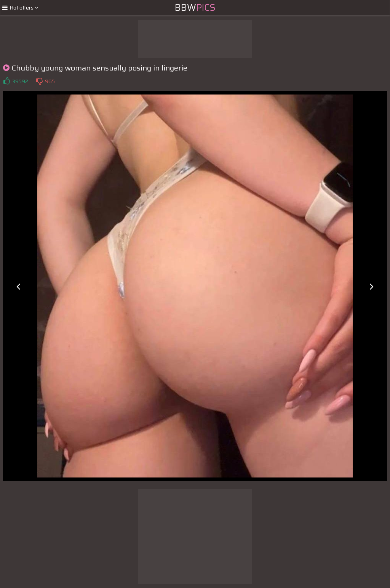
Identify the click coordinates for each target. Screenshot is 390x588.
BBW (195, 8)
